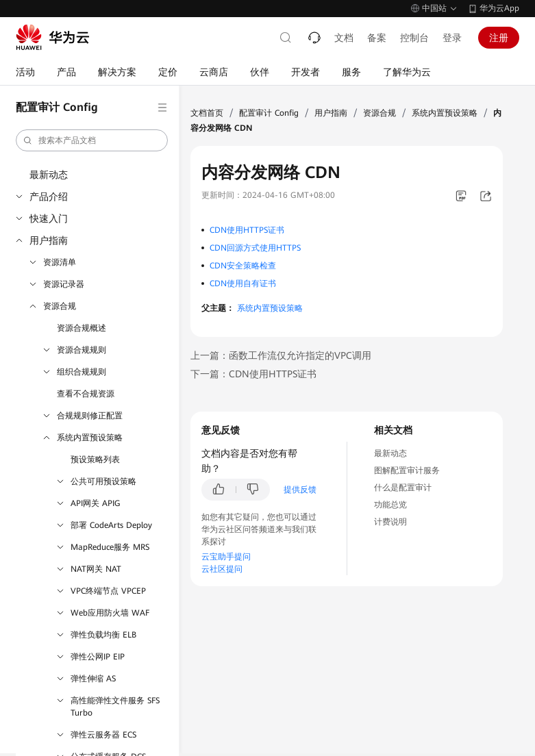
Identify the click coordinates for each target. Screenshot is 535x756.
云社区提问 (222, 569)
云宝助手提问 (226, 557)
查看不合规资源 (86, 394)
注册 (499, 38)
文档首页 (207, 113)
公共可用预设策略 (103, 481)
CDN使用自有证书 (243, 283)
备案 (377, 38)
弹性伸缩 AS (93, 679)
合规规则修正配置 (90, 416)
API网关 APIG (96, 503)
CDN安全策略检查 (243, 266)
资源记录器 (64, 284)
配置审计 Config (269, 113)
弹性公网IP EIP (98, 657)
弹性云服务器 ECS (103, 735)
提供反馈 (300, 490)
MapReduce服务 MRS (110, 547)
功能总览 (390, 505)
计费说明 (390, 522)
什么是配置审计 (403, 488)
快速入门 (49, 218)
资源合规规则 (82, 350)
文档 (344, 38)
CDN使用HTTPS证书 (247, 230)
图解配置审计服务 (407, 470)
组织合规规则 (82, 372)
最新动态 (49, 175)
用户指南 (49, 240)
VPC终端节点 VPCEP (108, 591)
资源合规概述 (82, 328)
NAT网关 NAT (96, 569)
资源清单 (60, 262)
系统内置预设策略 (90, 438)
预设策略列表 (95, 459)
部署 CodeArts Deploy (111, 525)
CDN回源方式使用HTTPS (255, 248)
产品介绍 (49, 197)
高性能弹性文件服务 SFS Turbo (115, 707)
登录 (452, 38)
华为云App (499, 8)
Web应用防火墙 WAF (110, 613)
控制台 (414, 38)
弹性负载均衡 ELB (103, 635)
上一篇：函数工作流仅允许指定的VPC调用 (281, 355)
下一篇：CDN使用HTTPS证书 (253, 374)
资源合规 (60, 306)
